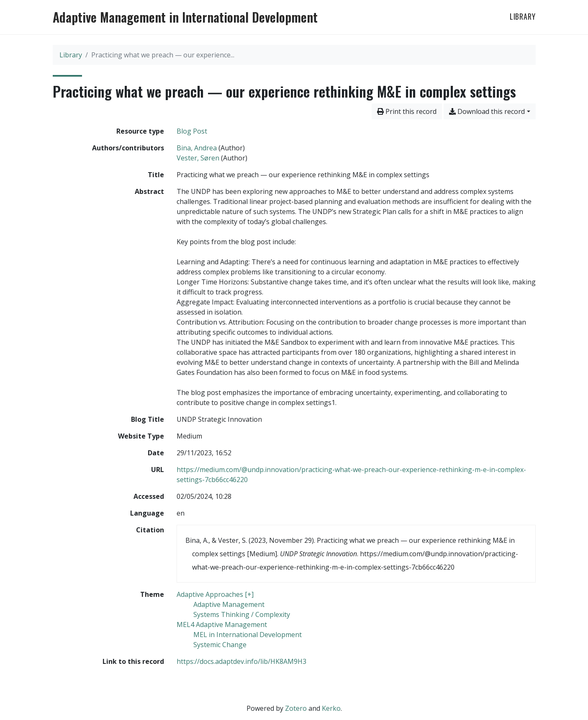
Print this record (407, 111)
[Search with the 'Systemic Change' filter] (220, 645)
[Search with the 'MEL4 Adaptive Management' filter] (222, 625)
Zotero (296, 708)
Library (523, 16)
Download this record (487, 111)
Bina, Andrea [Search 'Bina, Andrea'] (197, 148)
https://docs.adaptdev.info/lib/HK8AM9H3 (241, 661)
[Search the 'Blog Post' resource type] (192, 131)
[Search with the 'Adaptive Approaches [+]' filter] (215, 594)
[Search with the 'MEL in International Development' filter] (248, 635)
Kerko (331, 708)
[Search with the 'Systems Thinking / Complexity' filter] (242, 614)
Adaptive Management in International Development (185, 17)
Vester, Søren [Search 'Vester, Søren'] (198, 158)
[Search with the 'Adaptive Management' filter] (229, 604)
